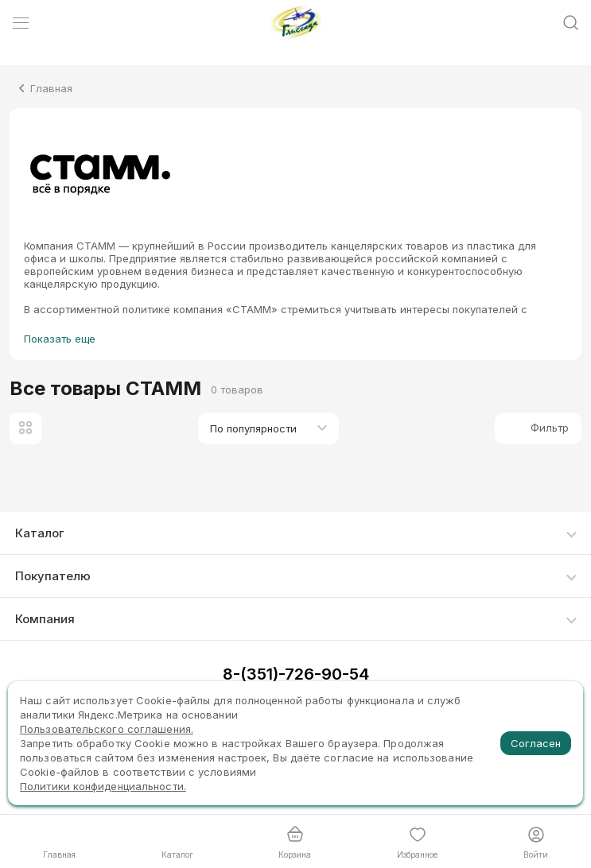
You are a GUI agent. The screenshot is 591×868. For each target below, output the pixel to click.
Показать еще (60, 339)
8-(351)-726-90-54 (296, 674)
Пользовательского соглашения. (107, 729)
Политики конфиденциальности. (103, 786)
